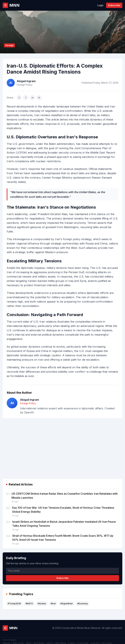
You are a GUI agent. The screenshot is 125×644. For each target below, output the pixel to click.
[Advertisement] (63, 445)
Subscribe (114, 5)
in (33, 98)
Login (100, 5)
